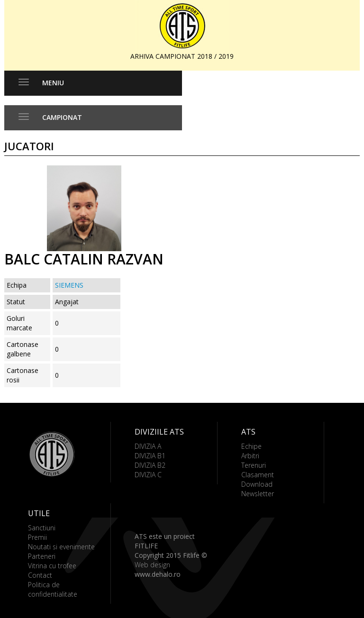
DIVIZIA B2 (150, 465)
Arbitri (250, 456)
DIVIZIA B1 (150, 456)
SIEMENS (69, 285)
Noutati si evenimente (61, 547)
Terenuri (254, 465)
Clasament (258, 475)
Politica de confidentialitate (53, 589)
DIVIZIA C (148, 475)
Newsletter (258, 494)
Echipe (251, 446)
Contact (40, 575)
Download (257, 484)
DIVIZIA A (148, 446)
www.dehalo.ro (158, 574)
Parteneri (42, 556)
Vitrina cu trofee (52, 566)
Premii (37, 537)
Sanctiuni (42, 528)
